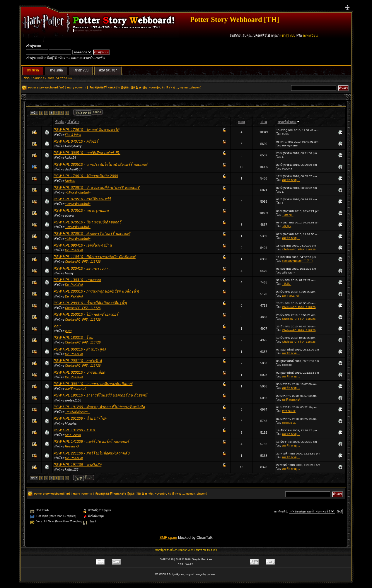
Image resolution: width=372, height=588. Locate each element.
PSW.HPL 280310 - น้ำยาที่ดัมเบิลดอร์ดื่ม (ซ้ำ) (90, 303)
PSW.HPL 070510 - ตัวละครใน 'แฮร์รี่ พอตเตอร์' (92, 234)
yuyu (68, 331)
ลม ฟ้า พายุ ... (170, 88)
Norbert (70, 181)
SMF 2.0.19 (167, 559)
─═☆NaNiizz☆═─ (77, 412)
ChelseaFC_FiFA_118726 (299, 249)
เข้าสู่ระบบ (288, 35)
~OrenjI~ (155, 88)
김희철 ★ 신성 (139, 88)
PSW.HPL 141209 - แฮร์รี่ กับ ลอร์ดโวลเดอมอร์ (91, 442)
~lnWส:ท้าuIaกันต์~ (78, 192)
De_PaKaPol (74, 250)
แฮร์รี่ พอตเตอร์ (75, 389)
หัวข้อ (60, 122)
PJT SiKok (289, 411)
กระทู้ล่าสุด (289, 122)
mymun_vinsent (190, 88)
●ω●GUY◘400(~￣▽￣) (298, 261)
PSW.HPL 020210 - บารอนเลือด (80, 372)
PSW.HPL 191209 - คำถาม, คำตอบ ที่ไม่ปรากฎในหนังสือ (99, 407)
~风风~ (287, 226)
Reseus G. (289, 423)
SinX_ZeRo (73, 435)
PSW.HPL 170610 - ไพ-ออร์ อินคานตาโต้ (86, 130)
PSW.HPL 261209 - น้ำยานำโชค (80, 418)
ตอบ (242, 122)
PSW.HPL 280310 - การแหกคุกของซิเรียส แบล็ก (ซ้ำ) (96, 291)
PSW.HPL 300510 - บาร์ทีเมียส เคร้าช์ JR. (87, 153)
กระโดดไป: (281, 511)
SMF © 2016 (183, 559)
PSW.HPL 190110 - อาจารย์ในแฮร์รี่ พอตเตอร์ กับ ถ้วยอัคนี (100, 395)
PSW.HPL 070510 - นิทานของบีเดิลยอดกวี (88, 222)
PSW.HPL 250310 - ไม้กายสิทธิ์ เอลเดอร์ (86, 314)
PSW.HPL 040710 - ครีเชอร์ (76, 141)
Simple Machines (202, 559)
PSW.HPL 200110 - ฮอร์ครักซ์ (78, 361)
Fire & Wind (73, 135)
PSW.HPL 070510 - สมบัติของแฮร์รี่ (82, 199)
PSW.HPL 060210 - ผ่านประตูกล (80, 349)
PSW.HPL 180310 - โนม (74, 338)
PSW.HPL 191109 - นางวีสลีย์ (78, 465)
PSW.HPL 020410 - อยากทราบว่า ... (83, 269)
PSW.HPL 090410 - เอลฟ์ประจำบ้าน (83, 245)
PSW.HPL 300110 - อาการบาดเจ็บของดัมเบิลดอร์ (93, 384)
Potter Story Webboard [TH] (235, 19)
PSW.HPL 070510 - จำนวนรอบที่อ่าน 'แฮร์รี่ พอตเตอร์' (97, 188)
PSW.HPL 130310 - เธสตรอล (77, 280)
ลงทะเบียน (310, 35)
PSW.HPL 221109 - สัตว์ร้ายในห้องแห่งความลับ (92, 453)
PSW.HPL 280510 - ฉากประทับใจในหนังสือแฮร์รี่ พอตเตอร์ (101, 165)
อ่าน (264, 122)
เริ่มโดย (73, 122)
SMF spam (168, 538)
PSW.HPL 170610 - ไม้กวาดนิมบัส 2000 (86, 176)
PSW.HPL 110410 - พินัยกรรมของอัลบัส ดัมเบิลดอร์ (95, 257)
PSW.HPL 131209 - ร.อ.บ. (75, 430)
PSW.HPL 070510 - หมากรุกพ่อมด (81, 211)
